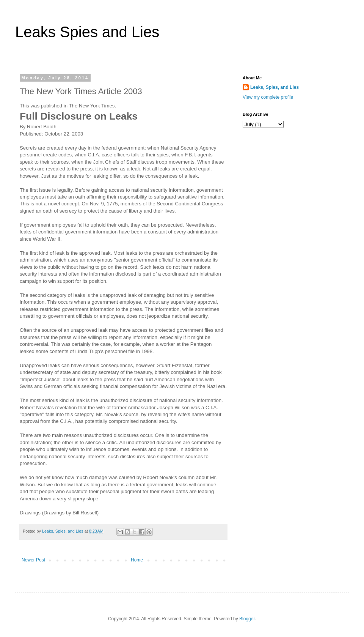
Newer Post (33, 560)
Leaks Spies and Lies (87, 32)
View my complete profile (268, 97)
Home (137, 560)
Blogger (247, 619)
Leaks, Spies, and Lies (275, 87)
